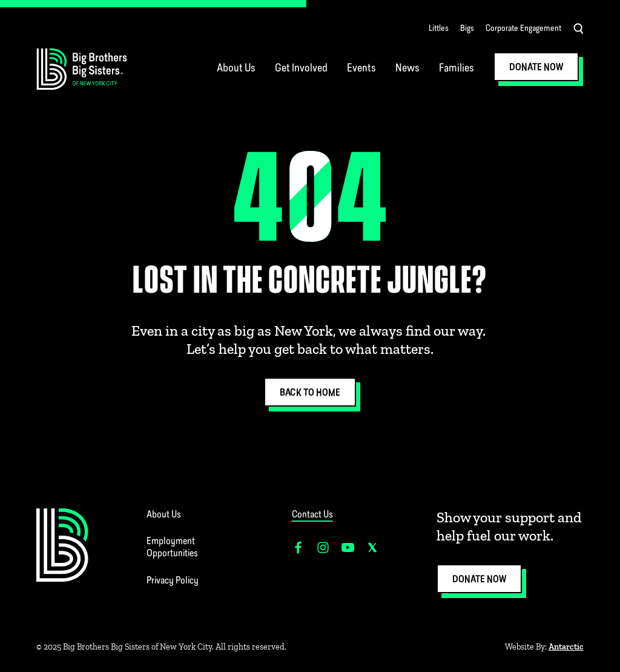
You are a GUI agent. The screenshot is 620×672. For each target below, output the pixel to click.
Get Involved (301, 69)
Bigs (467, 29)
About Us (236, 69)
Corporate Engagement (523, 29)
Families (457, 69)
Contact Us (312, 515)
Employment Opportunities (172, 548)
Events (361, 69)
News (407, 69)
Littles (439, 29)
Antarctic (566, 647)
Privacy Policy (173, 581)
